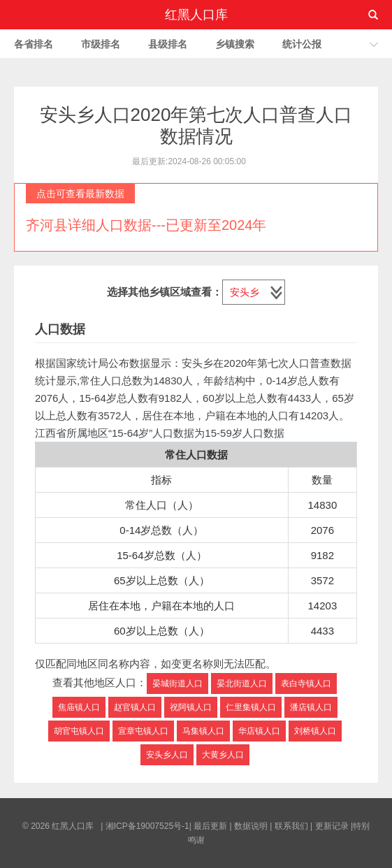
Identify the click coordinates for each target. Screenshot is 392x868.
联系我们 (291, 826)
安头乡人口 (167, 755)
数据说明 (251, 826)
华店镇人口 (259, 731)
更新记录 (332, 826)
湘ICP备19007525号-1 (147, 826)
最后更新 (210, 826)
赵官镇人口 (135, 707)
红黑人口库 (196, 15)
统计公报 (302, 44)
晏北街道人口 (242, 683)
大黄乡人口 (223, 755)
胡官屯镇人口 (79, 731)
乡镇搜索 (235, 44)
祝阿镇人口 (191, 707)
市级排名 (101, 44)
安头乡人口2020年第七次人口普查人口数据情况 (196, 125)
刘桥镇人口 (315, 731)
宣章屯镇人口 (143, 731)
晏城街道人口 (177, 683)
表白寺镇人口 (306, 683)
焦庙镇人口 (79, 707)
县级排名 (168, 44)
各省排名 (34, 44)
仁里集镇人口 (251, 707)
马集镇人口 (203, 731)
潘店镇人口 (311, 707)
